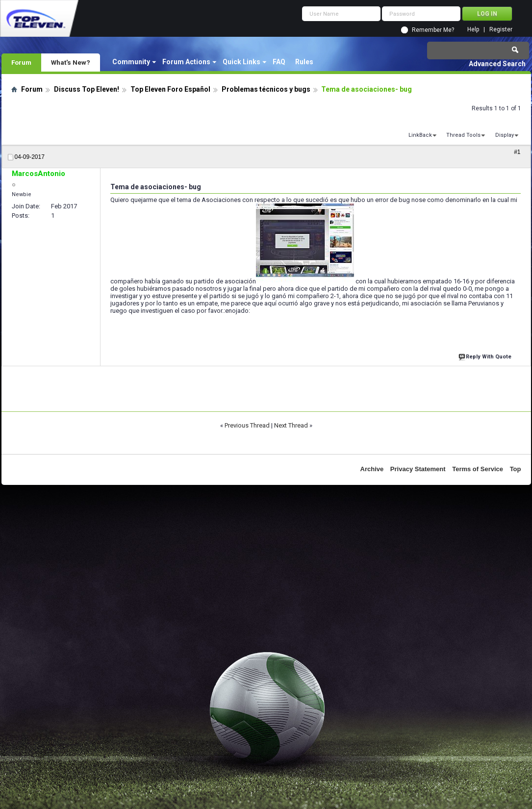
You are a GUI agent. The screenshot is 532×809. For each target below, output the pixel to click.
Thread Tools (463, 135)
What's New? (71, 62)
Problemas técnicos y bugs (266, 89)
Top (516, 469)
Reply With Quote (486, 356)
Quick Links (241, 62)
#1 (517, 152)
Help (473, 30)
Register (501, 30)
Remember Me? (433, 30)
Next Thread (291, 425)
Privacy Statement (418, 469)
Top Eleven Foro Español (170, 89)
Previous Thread (247, 425)
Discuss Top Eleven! (87, 89)
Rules (304, 62)
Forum (21, 62)
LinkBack (420, 135)
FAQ (279, 62)
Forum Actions (186, 62)
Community (131, 62)
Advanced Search (497, 64)
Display (505, 135)
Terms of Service (478, 469)
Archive (372, 469)
